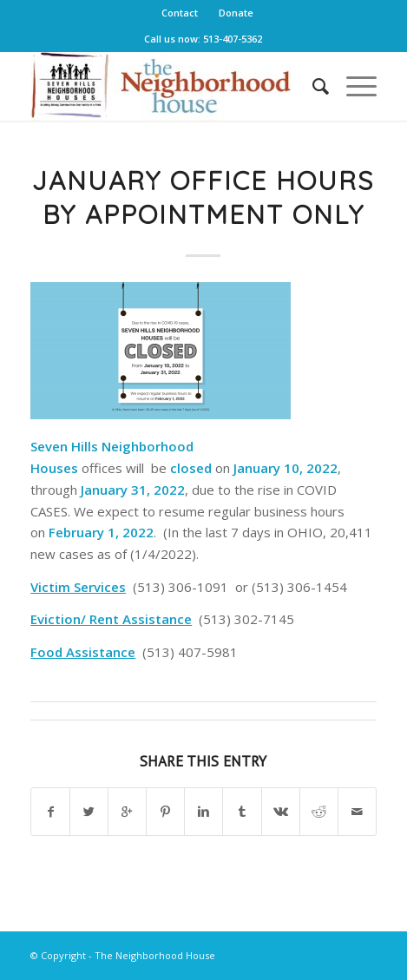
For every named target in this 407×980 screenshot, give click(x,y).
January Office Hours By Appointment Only (203, 197)
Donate (236, 13)
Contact (180, 13)
